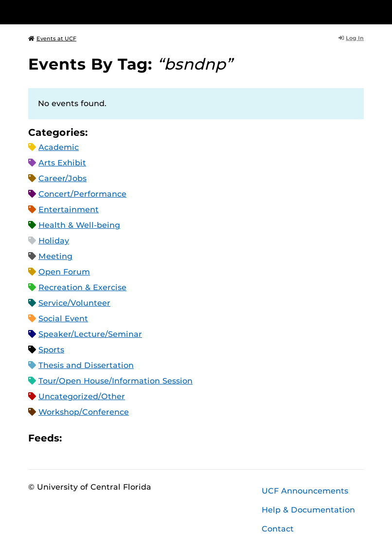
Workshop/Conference (84, 412)
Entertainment (69, 210)
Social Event (63, 319)
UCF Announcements (305, 491)
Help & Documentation (308, 510)
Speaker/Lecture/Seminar (90, 334)
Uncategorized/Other (82, 396)
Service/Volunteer (74, 303)
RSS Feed (107, 438)
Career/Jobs (62, 178)
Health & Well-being (79, 225)
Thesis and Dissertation (86, 365)
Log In (351, 38)
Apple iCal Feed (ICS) (74, 438)
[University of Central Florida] (93, 12)
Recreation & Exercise (82, 287)
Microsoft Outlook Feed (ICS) (91, 438)
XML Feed (124, 438)
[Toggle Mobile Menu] (361, 11)
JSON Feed (141, 438)
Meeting (55, 256)
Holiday (54, 241)
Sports (51, 350)
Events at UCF (52, 38)
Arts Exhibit (62, 163)
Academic (59, 147)
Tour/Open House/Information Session (116, 381)
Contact (278, 529)
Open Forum (64, 272)
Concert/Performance (82, 194)
